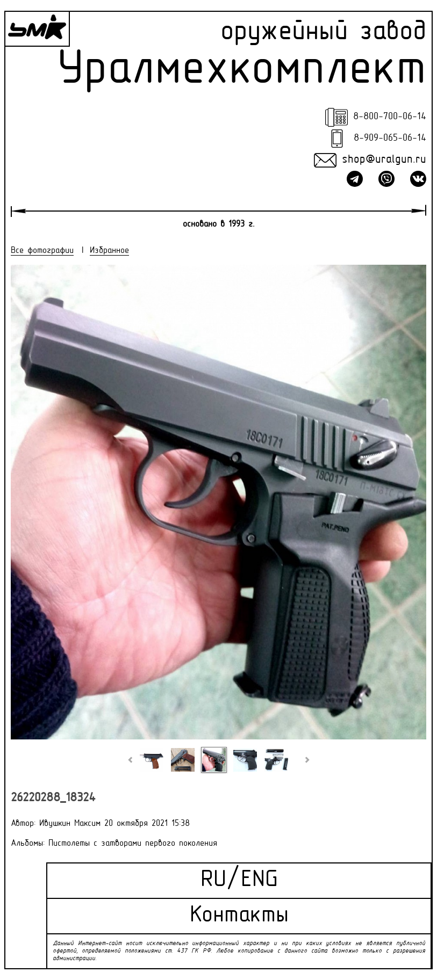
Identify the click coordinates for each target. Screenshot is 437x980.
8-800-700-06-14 (390, 117)
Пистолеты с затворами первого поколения (133, 844)
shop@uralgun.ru (384, 160)
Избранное (109, 251)
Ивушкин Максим (70, 824)
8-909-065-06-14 (390, 138)
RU (213, 880)
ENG (259, 880)
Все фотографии (42, 251)
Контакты (239, 916)
